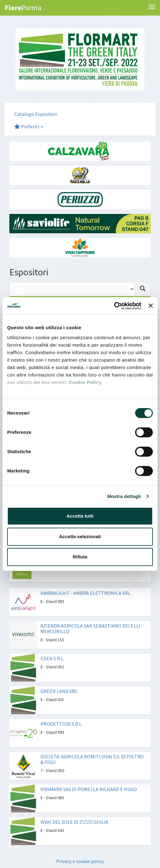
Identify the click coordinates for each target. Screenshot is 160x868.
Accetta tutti (80, 516)
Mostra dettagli (124, 496)
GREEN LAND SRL (59, 691)
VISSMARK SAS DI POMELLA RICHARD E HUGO (89, 789)
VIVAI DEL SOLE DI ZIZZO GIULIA (74, 822)
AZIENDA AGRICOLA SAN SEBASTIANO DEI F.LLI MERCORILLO (90, 628)
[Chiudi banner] (151, 306)
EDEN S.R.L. (52, 658)
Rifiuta (80, 557)
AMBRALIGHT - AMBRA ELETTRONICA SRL (85, 593)
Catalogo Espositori (36, 114)
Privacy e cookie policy (80, 861)
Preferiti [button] (29, 126)
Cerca (22, 574)
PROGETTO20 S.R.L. (61, 724)
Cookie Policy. (86, 382)
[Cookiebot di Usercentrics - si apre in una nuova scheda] (114, 306)
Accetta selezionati (80, 536)
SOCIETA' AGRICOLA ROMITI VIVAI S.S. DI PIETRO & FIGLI (92, 759)
